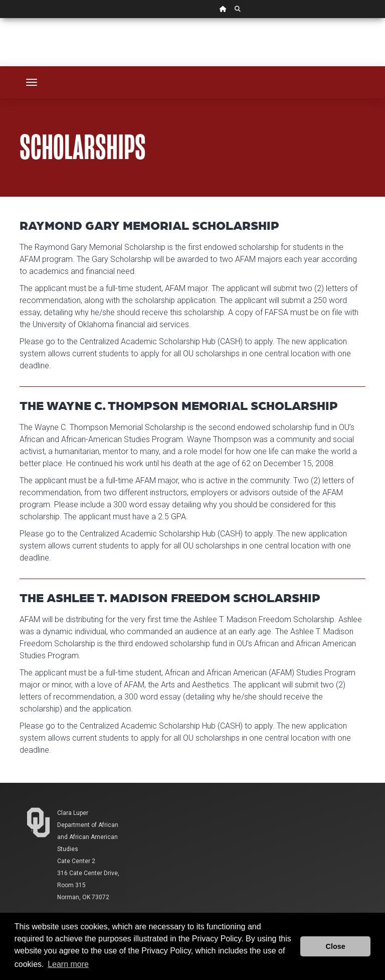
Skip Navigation (0, 18)
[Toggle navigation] (32, 82)
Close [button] (336, 946)
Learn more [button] (68, 964)
